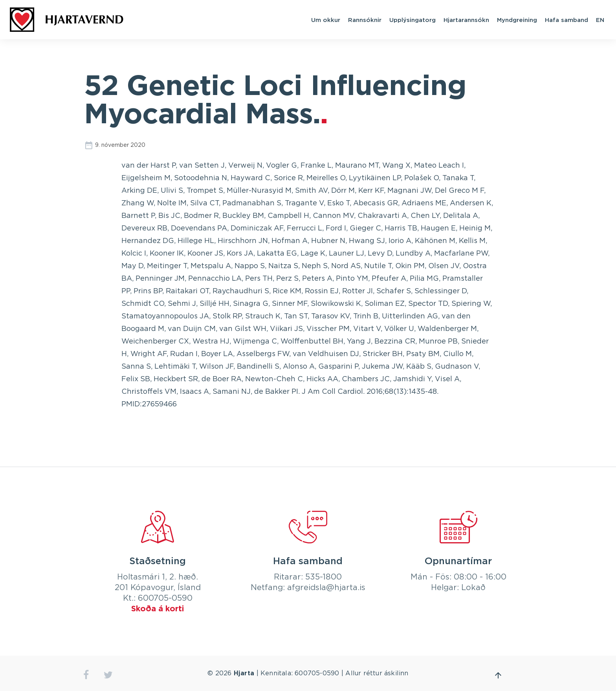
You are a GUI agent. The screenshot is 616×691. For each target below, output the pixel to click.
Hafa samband (566, 20)
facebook (86, 675)
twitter (108, 675)
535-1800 (324, 577)
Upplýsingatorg (412, 20)
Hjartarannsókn (466, 20)
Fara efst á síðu (498, 675)
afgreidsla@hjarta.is (326, 588)
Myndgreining (517, 20)
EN (600, 20)
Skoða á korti (158, 609)
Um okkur (326, 20)
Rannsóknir (365, 20)
